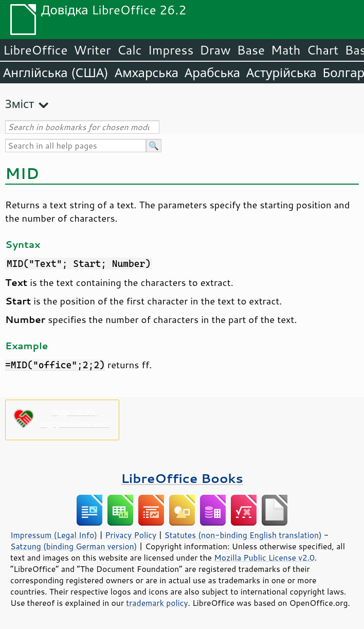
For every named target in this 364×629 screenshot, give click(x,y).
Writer (92, 50)
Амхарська (147, 73)
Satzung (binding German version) (74, 546)
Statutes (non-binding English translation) (243, 535)
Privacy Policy (131, 535)
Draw (215, 50)
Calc (130, 50)
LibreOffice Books (182, 478)
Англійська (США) (56, 73)
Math (286, 50)
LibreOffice (35, 50)
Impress (171, 50)
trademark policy (157, 603)
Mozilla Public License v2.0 (264, 558)
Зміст (20, 104)
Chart (322, 50)
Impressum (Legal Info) (54, 535)
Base (251, 50)
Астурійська (281, 73)
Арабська (212, 73)
